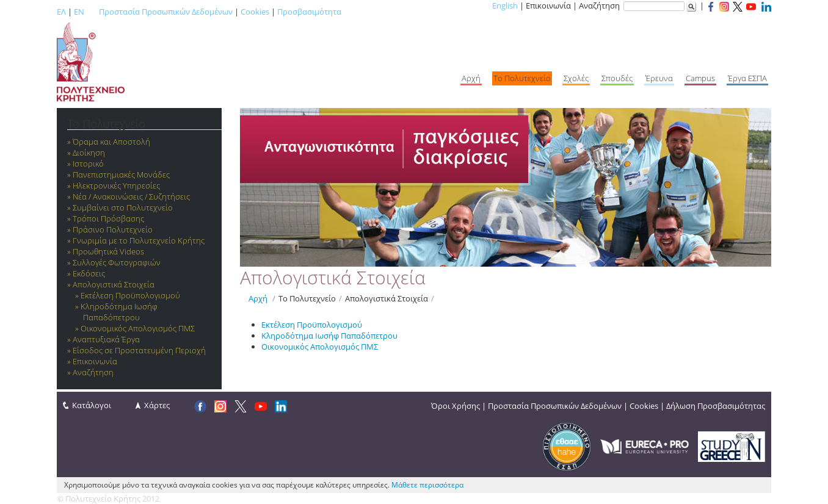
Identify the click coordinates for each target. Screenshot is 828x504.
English (505, 5)
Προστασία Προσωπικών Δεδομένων (166, 12)
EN (79, 12)
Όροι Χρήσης (456, 406)
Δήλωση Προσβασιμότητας (716, 406)
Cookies (255, 12)
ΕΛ (61, 12)
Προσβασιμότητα (309, 12)
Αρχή (258, 298)
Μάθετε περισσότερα (427, 485)
